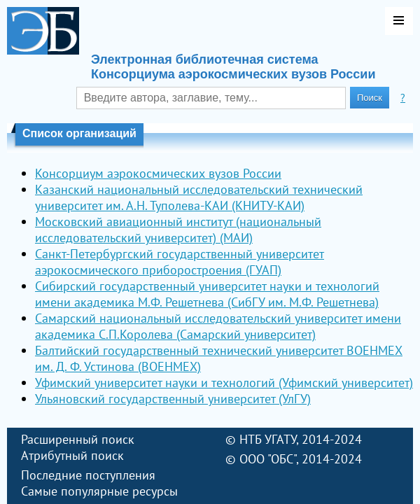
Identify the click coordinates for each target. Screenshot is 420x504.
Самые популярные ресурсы (99, 491)
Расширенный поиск (78, 439)
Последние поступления (88, 475)
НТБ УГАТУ (268, 439)
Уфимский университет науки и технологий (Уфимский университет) (224, 383)
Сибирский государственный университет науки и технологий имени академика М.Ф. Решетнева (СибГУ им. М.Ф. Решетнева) (207, 294)
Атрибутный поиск (72, 455)
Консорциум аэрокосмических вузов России (158, 173)
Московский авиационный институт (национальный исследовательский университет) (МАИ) (178, 230)
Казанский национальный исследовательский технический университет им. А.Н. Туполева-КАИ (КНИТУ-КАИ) (199, 197)
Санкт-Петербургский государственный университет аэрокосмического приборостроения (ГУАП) (180, 262)
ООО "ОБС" (268, 459)
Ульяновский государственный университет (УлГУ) (173, 399)
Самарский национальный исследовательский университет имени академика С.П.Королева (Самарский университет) (218, 326)
